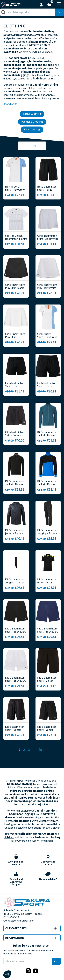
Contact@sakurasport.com (19, 920)
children (9, 837)
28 (40, 750)
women (49, 834)
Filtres (32, 146)
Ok (60, 12)
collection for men (31, 834)
